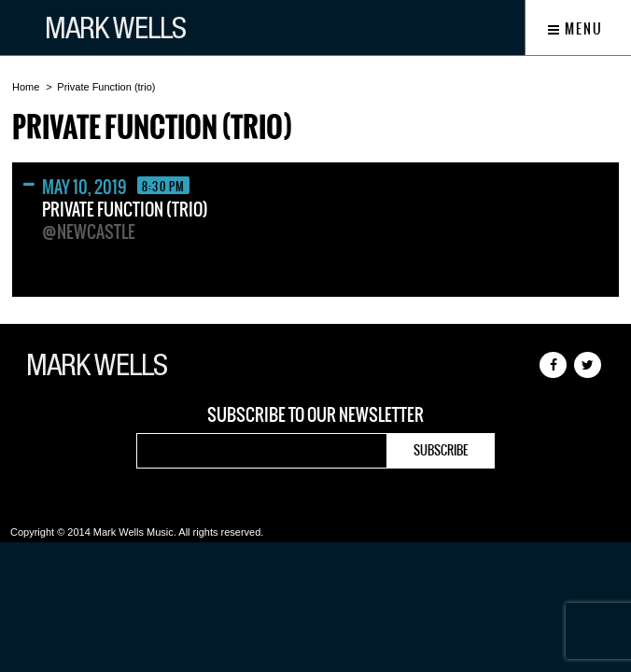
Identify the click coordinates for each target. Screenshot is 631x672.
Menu (575, 29)
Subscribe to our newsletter (315, 415)
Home (26, 87)
